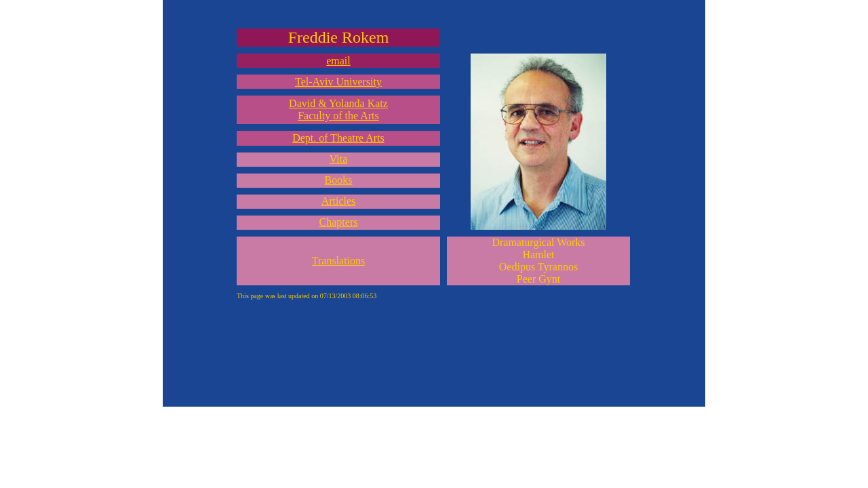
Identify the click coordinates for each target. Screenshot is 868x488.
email (338, 61)
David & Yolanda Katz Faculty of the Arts (338, 109)
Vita (339, 159)
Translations (339, 261)
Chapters (339, 222)
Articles (339, 201)
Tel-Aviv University (338, 82)
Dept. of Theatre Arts (338, 138)
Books (339, 180)
